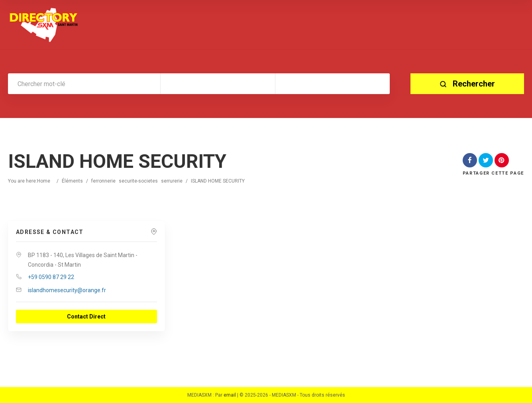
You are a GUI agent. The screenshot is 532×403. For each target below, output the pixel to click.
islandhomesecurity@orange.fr (67, 290)
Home (44, 181)
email (230, 395)
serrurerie (172, 181)
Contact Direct (86, 317)
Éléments (72, 181)
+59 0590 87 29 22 (51, 277)
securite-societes (138, 181)
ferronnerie (103, 181)
